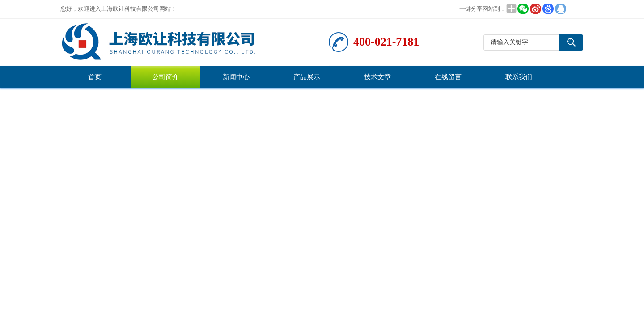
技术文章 (377, 77)
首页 (95, 77)
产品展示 (307, 77)
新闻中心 (236, 77)
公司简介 (165, 77)
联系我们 (519, 77)
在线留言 (448, 77)
